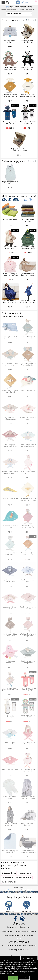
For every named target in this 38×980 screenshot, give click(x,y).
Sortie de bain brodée (9, 873)
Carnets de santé (7, 877)
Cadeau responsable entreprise (19, 950)
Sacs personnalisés (25, 873)
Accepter (13, 978)
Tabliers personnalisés (9, 882)
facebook (16, 919)
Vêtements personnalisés (24, 877)
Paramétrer (24, 978)
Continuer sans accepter (29, 958)
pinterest (22, 919)
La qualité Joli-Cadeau (19, 897)
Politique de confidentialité (7, 973)
